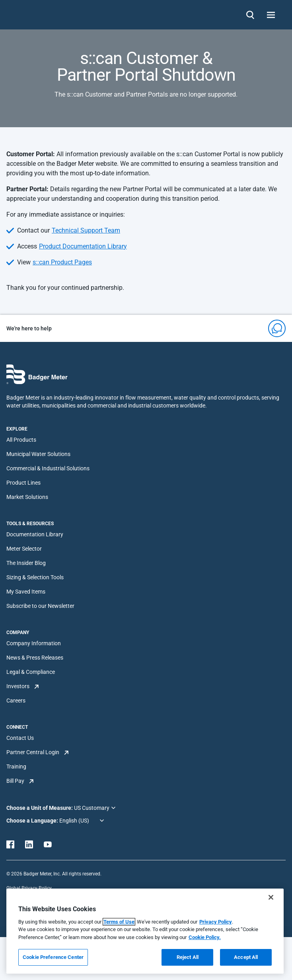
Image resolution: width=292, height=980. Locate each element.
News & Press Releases (35, 658)
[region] (145, 931)
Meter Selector (24, 549)
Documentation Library (35, 534)
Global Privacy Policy (29, 888)
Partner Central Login (33, 752)
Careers (16, 701)
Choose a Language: (33, 821)
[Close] (271, 897)
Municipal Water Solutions (38, 454)
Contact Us (20, 738)
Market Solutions (27, 497)
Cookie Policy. (205, 937)
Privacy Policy (216, 922)
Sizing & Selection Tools (35, 577)
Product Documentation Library (83, 246)
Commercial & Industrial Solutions (48, 468)
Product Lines (23, 483)
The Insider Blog (26, 563)
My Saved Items (26, 592)
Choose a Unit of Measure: (40, 808)
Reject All (188, 957)
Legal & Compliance (31, 672)
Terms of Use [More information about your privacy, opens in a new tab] (119, 922)
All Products (21, 440)
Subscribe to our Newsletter (40, 606)
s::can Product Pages (62, 262)
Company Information (34, 643)
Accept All (246, 957)
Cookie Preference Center (53, 957)
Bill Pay (15, 781)
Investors (18, 686)
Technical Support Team (86, 230)
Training (16, 767)
